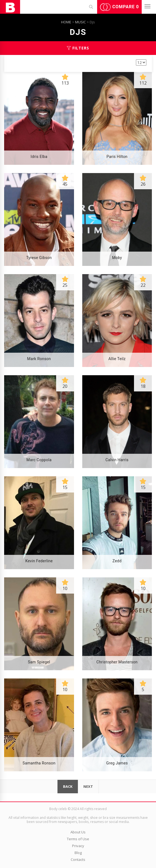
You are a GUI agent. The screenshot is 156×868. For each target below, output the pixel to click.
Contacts (78, 859)
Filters (78, 48)
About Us (78, 832)
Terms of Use (78, 839)
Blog (78, 853)
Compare (119, 7)
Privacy (78, 846)
